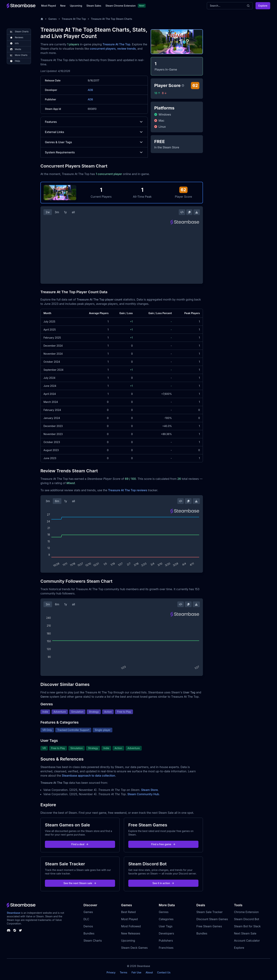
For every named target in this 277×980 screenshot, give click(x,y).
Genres (164, 912)
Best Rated (128, 912)
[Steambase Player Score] (183, 86)
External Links (94, 132)
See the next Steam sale (80, 883)
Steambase (14, 913)
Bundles (89, 933)
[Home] (42, 19)
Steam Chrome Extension (121, 6)
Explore (263, 6)
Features (94, 122)
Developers (166, 933)
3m (57, 212)
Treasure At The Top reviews (128, 490)
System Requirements (94, 152)
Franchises (166, 948)
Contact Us (164, 972)
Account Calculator (247, 941)
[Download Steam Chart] (197, 212)
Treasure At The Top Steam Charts (111, 19)
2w (48, 212)
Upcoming (76, 6)
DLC (86, 919)
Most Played (48, 6)
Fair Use (136, 972)
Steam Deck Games (134, 948)
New (63, 6)
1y (65, 212)
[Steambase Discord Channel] (9, 930)
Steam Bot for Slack (247, 926)
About (149, 972)
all (73, 212)
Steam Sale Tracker (209, 912)
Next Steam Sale (245, 933)
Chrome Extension (246, 912)
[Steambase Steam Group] (15, 930)
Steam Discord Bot (247, 919)
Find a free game (163, 844)
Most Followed (131, 926)
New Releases (131, 933)
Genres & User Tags (94, 142)
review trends (127, 49)
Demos (88, 926)
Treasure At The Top (74, 19)
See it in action (163, 883)
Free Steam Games (209, 926)
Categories (166, 919)
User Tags (166, 926)
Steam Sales (94, 6)
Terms (123, 972)
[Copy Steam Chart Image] (189, 212)
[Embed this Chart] (182, 212)
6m (57, 501)
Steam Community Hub (143, 794)
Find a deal (80, 844)
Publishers (166, 941)
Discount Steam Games (212, 919)
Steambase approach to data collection (88, 776)
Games (53, 19)
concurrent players (103, 49)
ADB (90, 90)
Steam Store (149, 790)
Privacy (111, 972)
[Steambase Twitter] (20, 930)
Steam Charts (93, 941)
